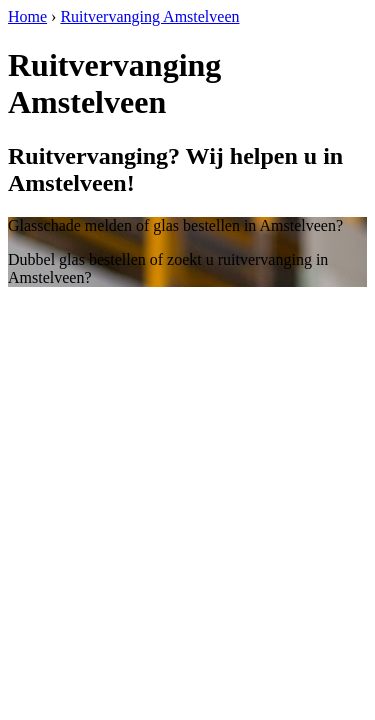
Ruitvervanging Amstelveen (149, 16)
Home (27, 16)
